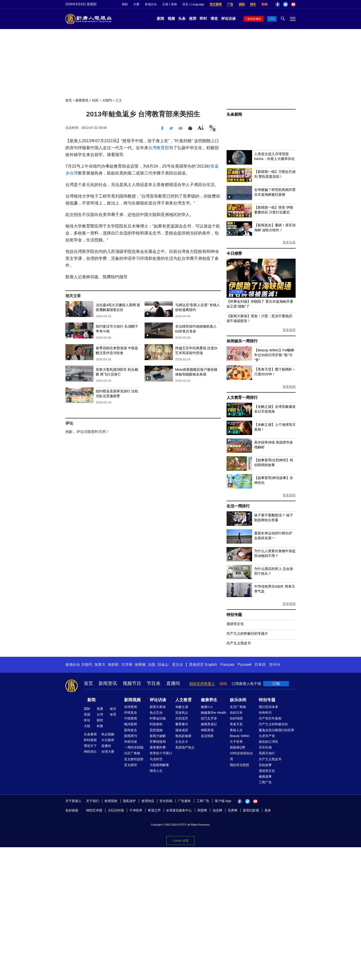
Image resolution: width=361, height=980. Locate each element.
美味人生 (236, 730)
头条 (182, 19)
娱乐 (113, 709)
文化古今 (182, 742)
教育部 (163, 148)
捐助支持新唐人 (202, 684)
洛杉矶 (113, 665)
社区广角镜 (132, 753)
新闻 (160, 19)
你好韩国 (236, 718)
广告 (230, 4)
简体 (174, 4)
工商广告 (265, 782)
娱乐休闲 (238, 700)
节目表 (154, 683)
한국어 (275, 665)
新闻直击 (131, 730)
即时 (203, 19)
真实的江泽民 (268, 742)
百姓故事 (265, 765)
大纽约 (107, 100)
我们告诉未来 (268, 707)
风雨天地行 (267, 753)
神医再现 (207, 730)
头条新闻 (234, 114)
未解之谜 (182, 707)
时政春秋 (156, 724)
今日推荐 (234, 253)
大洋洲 (127, 665)
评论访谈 (228, 19)
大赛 (136, 4)
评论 (87, 720)
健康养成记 (209, 724)
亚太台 (178, 665)
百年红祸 (265, 747)
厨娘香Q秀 (237, 747)
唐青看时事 (158, 747)
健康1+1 (207, 707)
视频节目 (132, 683)
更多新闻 (289, 387)
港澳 (100, 709)
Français (227, 665)
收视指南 (111, 801)
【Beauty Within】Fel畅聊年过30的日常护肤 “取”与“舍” (274, 355)
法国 (151, 665)
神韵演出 (90, 752)
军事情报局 (158, 742)
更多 (268, 810)
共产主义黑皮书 (239, 643)
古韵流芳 (182, 718)
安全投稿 (166, 801)
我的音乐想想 (239, 765)
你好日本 (236, 713)
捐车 (253, 4)
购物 (265, 4)
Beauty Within (240, 736)
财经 (100, 720)
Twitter (285, 4)
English (211, 665)
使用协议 (148, 801)
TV (273, 19)
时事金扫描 (158, 718)
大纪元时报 (116, 810)
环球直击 (131, 713)
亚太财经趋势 (134, 759)
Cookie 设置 (180, 841)
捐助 (242, 4)
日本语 (260, 665)
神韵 (125, 4)
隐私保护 (129, 801)
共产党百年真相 (270, 718)
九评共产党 (267, 736)
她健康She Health (214, 713)
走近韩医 (207, 736)
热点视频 (108, 734)
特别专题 (234, 615)
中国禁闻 (131, 718)
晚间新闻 (131, 724)
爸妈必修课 (183, 736)
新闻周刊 (131, 736)
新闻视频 (132, 700)
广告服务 (184, 801)
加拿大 (100, 665)
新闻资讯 (82, 100)
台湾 (152, 148)
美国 (87, 714)
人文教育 (183, 700)
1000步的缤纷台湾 (241, 756)
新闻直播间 (254, 19)
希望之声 (154, 810)
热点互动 (156, 713)
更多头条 (289, 242)
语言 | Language (193, 4)
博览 (214, 19)
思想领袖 (156, 730)
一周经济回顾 (134, 747)
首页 (69, 100)
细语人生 (156, 771)
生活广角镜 (238, 707)
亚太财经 (131, 765)
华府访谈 (131, 742)
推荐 (193, 19)
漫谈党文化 (235, 624)
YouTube (293, 4)
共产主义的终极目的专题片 (247, 633)
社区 (95, 100)
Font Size (201, 128)
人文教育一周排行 (242, 398)
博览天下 (90, 746)
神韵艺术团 (94, 810)
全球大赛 (108, 752)
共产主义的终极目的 (273, 724)
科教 (100, 726)
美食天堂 (236, 724)
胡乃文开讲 (209, 718)
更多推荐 (289, 330)
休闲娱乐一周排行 (242, 341)
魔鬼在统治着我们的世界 (277, 730)
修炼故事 (265, 776)
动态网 (217, 810)
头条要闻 (90, 734)
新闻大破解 (158, 736)
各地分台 (151, 4)
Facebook (278, 4)
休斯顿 (140, 665)
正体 (165, 4)
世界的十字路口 (161, 753)
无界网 (233, 810)
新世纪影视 (251, 810)
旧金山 (163, 665)
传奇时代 (265, 713)
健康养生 (209, 700)
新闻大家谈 (158, 707)
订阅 (276, 684)
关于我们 (93, 801)
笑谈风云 (182, 713)
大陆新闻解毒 (159, 765)
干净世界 (136, 810)
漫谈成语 (182, 730)
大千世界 (236, 742)
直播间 (173, 683)
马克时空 (156, 759)
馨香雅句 (182, 724)
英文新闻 (216, 4)
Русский (245, 665)
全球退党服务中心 (179, 810)
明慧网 (202, 810)
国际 (87, 709)
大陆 (87, 726)
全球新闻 (131, 707)
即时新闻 (90, 740)
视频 (171, 19)
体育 (113, 714)
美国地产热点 (185, 747)
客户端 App (223, 801)
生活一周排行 (238, 506)
